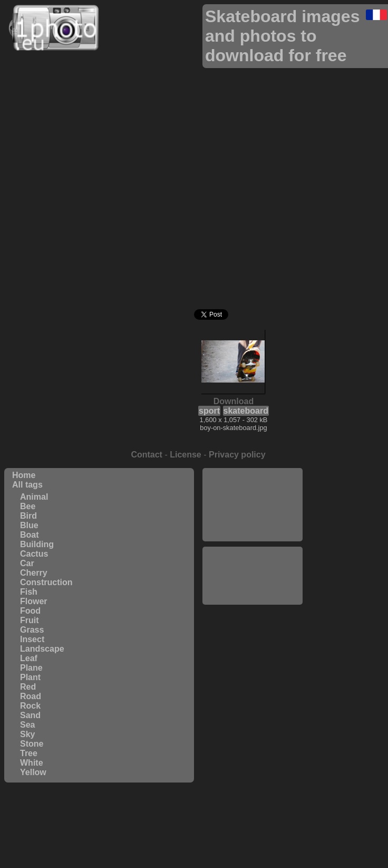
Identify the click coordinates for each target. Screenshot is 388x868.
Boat (30, 535)
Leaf (29, 658)
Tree (29, 753)
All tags (27, 485)
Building (37, 544)
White (32, 763)
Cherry (34, 573)
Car (27, 563)
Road (31, 696)
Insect (32, 639)
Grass (32, 630)
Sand (30, 715)
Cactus (34, 554)
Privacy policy (237, 455)
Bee (28, 506)
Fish (29, 592)
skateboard (246, 411)
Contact (147, 455)
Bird (28, 516)
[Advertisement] (253, 504)
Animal (34, 497)
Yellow (33, 772)
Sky (27, 734)
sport (209, 411)
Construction (46, 582)
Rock (30, 706)
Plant (30, 677)
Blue (29, 525)
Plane (31, 668)
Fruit (30, 620)
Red (28, 687)
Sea (27, 725)
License (186, 455)
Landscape (42, 649)
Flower (34, 601)
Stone (32, 744)
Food (30, 611)
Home (24, 475)
